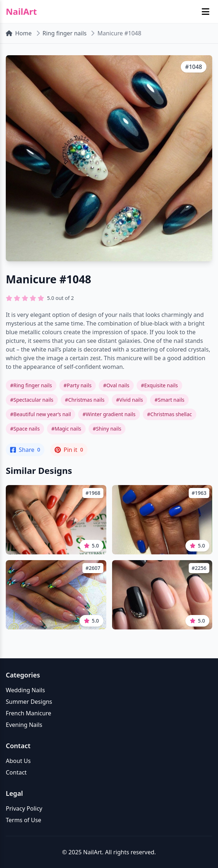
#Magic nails (66, 429)
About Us (18, 761)
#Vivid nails (129, 400)
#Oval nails (116, 385)
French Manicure (29, 713)
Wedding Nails (25, 690)
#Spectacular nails (32, 400)
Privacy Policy (24, 808)
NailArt (21, 12)
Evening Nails (24, 725)
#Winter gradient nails (109, 414)
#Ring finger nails (31, 385)
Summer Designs (29, 702)
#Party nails (78, 385)
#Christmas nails (85, 400)
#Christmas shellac (170, 414)
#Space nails (25, 429)
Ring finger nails (65, 33)
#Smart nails (169, 400)
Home (19, 33)
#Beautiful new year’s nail (40, 414)
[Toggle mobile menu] (206, 12)
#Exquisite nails (159, 385)
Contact (16, 772)
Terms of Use (23, 820)
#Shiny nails (107, 429)
